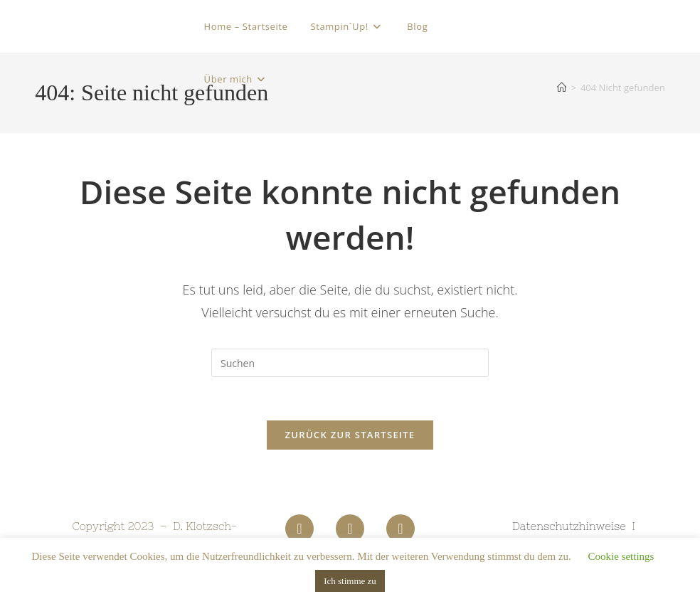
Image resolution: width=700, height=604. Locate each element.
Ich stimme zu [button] (350, 581)
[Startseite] (562, 88)
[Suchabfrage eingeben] (350, 363)
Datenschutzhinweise (569, 526)
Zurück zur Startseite (350, 435)
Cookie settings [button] (621, 556)
